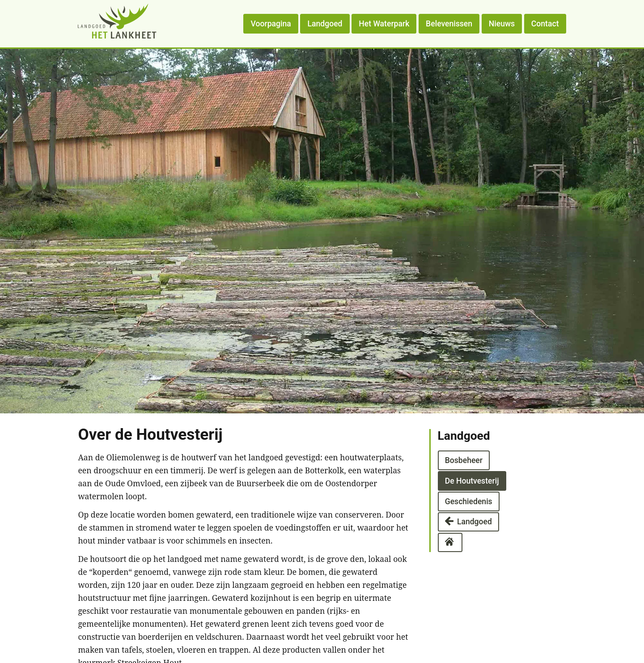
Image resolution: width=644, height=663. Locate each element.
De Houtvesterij (472, 481)
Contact (545, 24)
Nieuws (502, 24)
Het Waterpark (384, 24)
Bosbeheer (464, 460)
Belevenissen (449, 24)
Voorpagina (271, 24)
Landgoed (325, 24)
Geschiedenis (469, 501)
